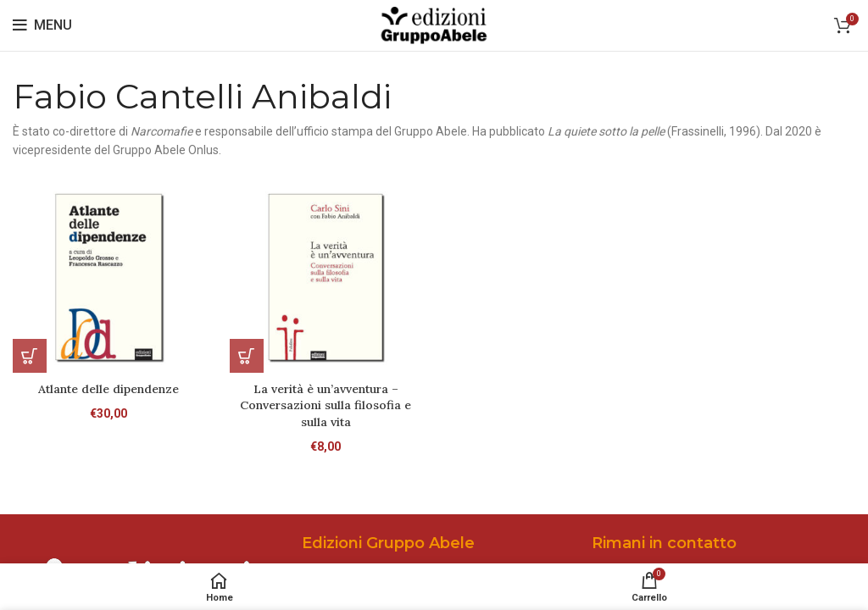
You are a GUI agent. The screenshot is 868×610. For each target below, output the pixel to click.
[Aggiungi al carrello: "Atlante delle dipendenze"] (30, 356)
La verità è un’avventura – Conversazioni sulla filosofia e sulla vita (326, 405)
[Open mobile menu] (42, 25)
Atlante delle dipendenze (108, 389)
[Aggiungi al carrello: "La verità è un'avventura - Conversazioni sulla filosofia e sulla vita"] (247, 356)
